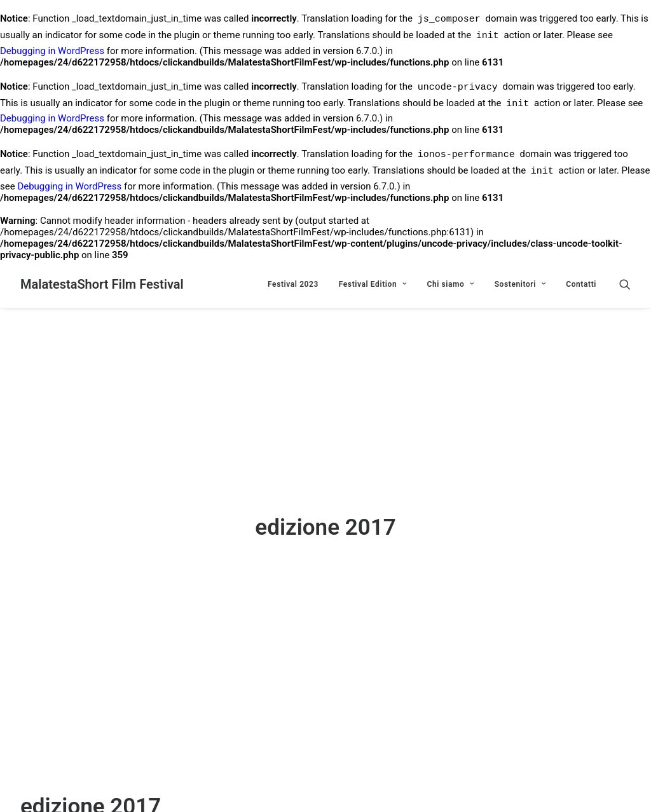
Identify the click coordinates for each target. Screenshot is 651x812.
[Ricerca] (625, 284)
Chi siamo (450, 284)
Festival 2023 (293, 284)
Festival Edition (373, 284)
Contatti (581, 284)
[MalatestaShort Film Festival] (102, 284)
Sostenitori (520, 284)
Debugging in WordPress (52, 51)
